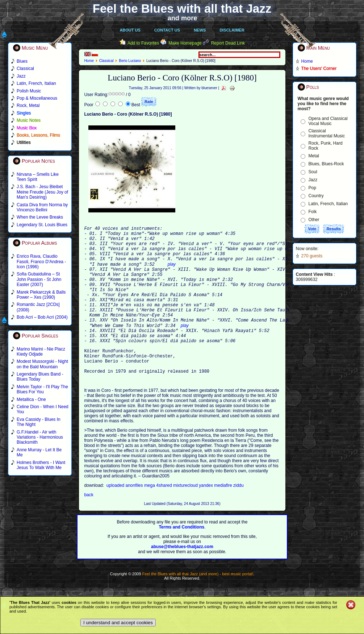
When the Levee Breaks (40, 217)
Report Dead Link (228, 43)
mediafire (224, 517)
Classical (106, 61)
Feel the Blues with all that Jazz (182, 9)
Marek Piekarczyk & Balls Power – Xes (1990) (41, 295)
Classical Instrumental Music (327, 133)
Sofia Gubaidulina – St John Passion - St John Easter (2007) (39, 279)
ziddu (239, 517)
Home (89, 61)
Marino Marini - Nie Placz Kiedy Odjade (41, 352)
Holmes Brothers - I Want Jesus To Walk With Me (41, 465)
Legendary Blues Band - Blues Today (40, 377)
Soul (313, 172)
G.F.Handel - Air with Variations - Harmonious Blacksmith (40, 437)
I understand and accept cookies (118, 623)
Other (314, 220)
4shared (165, 517)
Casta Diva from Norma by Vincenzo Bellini (42, 207)
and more (183, 18)
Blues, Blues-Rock (326, 164)
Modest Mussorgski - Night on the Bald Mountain (42, 364)
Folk (313, 212)
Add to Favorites (143, 43)
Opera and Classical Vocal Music (328, 121)
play (172, 274)
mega (150, 517)
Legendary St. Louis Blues (42, 225)
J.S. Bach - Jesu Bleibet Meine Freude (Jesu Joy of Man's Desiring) (42, 192)
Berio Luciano (130, 61)
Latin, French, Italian (328, 204)
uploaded (116, 517)
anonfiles (135, 517)
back (89, 527)
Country (316, 196)
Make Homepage (185, 43)
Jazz (313, 180)
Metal (314, 156)
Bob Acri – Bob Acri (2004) (42, 317)
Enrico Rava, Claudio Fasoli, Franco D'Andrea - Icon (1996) (41, 262)
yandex (206, 517)
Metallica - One (31, 399)
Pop (312, 188)
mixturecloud (186, 517)
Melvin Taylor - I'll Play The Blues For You (42, 389)
